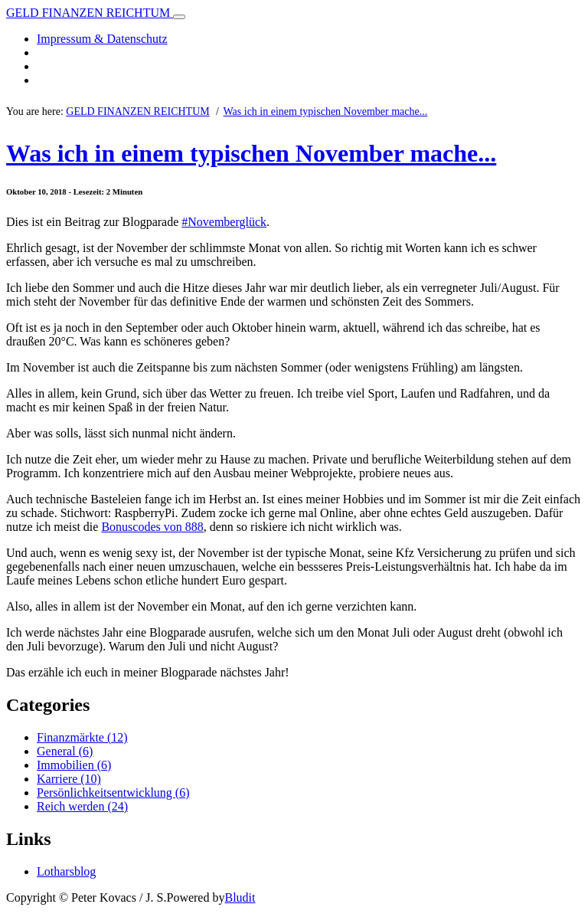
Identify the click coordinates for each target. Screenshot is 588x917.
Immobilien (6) (74, 765)
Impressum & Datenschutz (102, 39)
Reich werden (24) (82, 806)
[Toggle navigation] (179, 17)
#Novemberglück (224, 222)
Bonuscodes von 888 (152, 527)
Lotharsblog (66, 871)
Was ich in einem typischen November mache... (326, 111)
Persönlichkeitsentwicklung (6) (113, 793)
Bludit (240, 897)
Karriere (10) (69, 779)
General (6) (65, 751)
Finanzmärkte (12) (82, 737)
